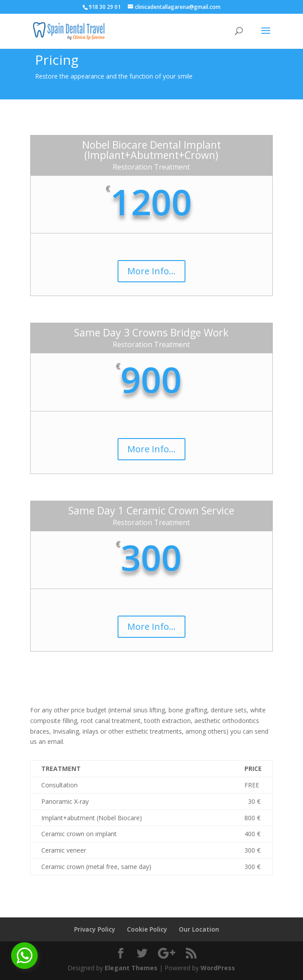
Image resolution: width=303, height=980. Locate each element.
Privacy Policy (95, 929)
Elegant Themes (131, 968)
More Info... (151, 271)
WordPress (218, 968)
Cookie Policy (147, 929)
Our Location (199, 929)
